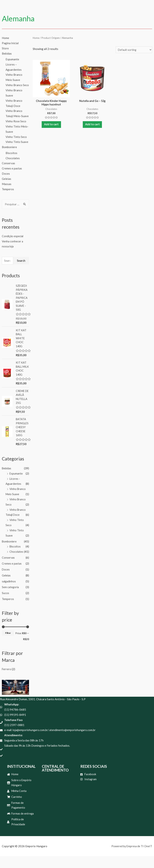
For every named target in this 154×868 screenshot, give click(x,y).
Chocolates (13, 158)
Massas (7, 184)
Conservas (8, 163)
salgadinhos (9, 591)
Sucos (5, 602)
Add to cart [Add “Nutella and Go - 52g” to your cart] (92, 126)
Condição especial (13, 236)
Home (5, 38)
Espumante (12, 59)
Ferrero (7, 679)
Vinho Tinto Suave (17, 142)
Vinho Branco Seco (17, 85)
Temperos (8, 189)
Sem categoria (11, 596)
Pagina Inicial (10, 43)
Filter (8, 642)
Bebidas (7, 53)
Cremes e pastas (12, 169)
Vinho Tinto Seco (16, 137)
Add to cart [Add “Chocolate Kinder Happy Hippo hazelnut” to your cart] (51, 126)
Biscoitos (11, 153)
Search (21, 261)
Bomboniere (9, 147)
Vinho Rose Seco (16, 121)
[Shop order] (133, 50)
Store (5, 48)
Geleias (7, 179)
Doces (6, 174)
